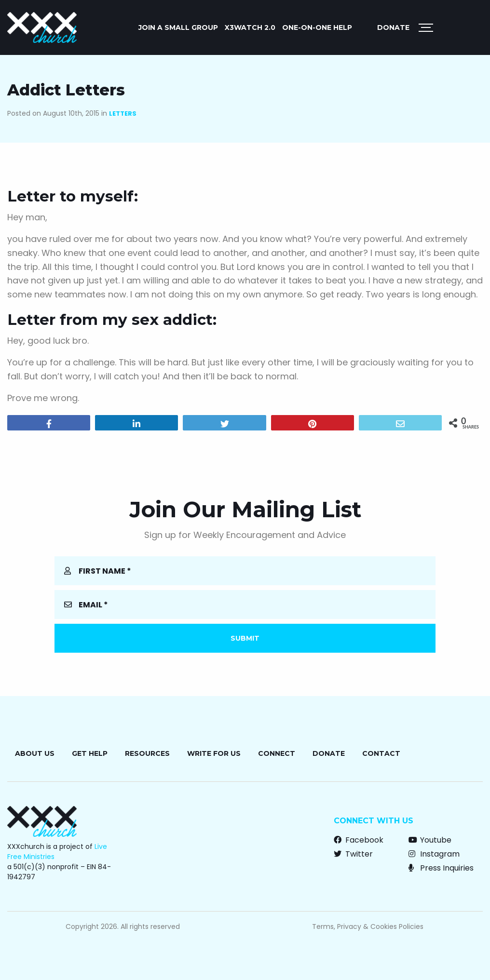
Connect (277, 753)
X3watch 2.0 (250, 27)
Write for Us (214, 753)
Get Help (90, 753)
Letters (123, 114)
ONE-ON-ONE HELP (317, 27)
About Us (35, 753)
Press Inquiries (441, 868)
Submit (245, 638)
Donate (393, 27)
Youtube (430, 840)
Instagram (434, 854)
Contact (381, 753)
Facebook (359, 840)
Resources (147, 753)
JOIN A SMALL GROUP (178, 27)
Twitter (353, 854)
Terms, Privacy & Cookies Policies (368, 926)
